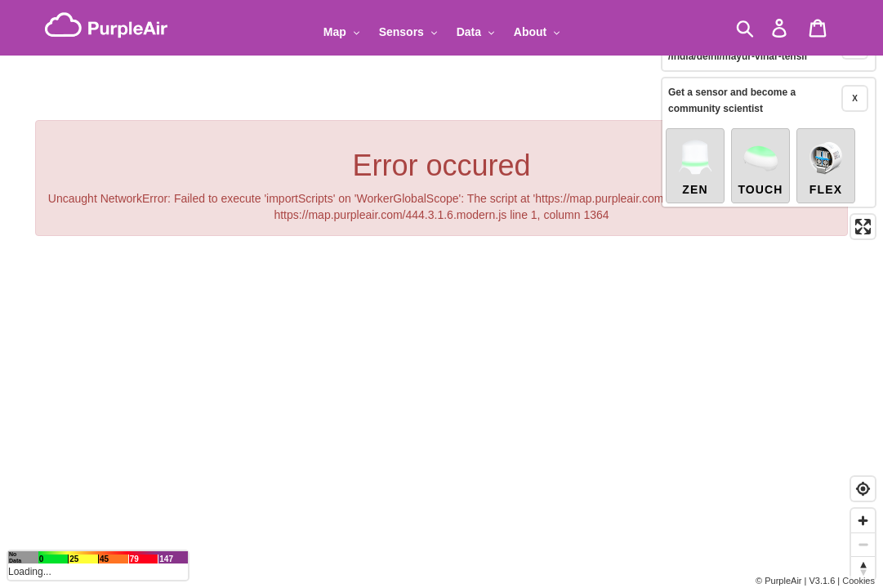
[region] (441, 294)
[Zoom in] (863, 521)
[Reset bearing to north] (863, 568)
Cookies (858, 581)
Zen (695, 149)
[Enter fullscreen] (863, 209)
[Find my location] (863, 489)
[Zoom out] (863, 544)
